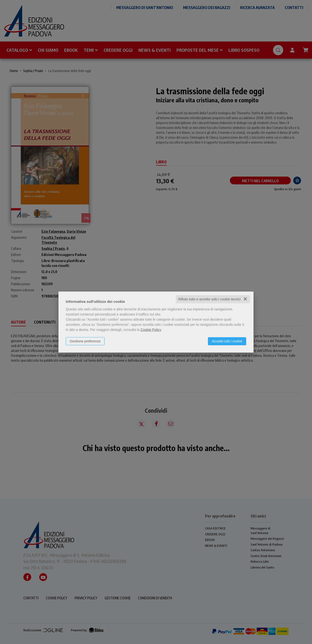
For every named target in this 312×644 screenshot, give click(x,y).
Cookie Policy (151, 330)
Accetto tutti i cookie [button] (227, 341)
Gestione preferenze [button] (85, 341)
